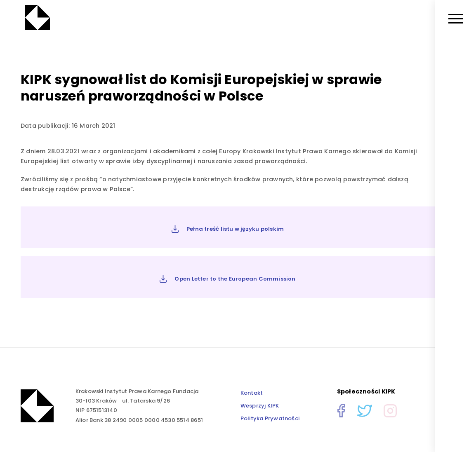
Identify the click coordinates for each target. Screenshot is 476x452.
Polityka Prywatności (270, 418)
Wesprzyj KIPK (260, 406)
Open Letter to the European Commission (227, 279)
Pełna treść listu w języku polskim (228, 229)
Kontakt (252, 393)
